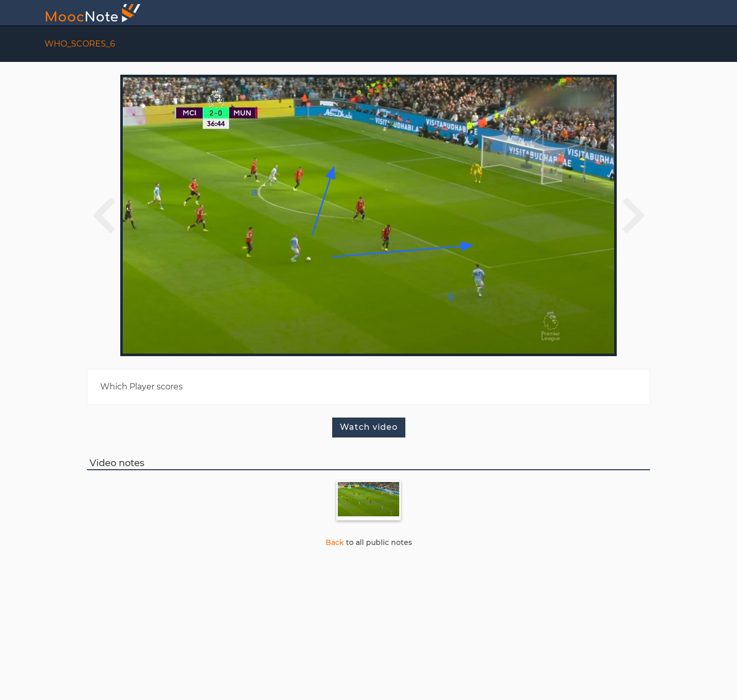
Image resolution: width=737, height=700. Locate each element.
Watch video (369, 427)
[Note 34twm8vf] (368, 500)
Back (335, 542)
